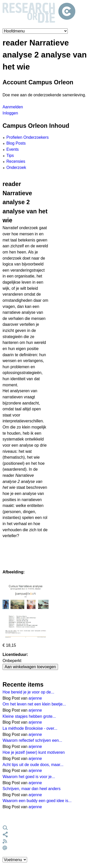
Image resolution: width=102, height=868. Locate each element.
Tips (10, 155)
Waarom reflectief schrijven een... (32, 740)
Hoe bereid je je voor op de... (28, 692)
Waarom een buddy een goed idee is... (37, 801)
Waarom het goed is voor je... (29, 777)
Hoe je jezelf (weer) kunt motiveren (34, 752)
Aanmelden (13, 107)
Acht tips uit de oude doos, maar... (33, 765)
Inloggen (10, 113)
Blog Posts (16, 143)
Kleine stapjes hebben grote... (29, 716)
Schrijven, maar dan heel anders (32, 789)
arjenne (35, 698)
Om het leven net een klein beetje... (34, 704)
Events (13, 149)
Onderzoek (16, 167)
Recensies (16, 161)
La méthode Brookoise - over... (30, 728)
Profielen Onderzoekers (27, 137)
